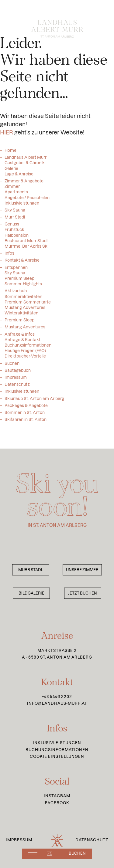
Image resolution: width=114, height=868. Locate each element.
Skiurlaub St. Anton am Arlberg (34, 402)
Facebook (57, 803)
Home (10, 154)
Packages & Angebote (26, 409)
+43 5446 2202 (57, 697)
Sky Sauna (15, 214)
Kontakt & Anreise (22, 264)
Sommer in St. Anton (25, 416)
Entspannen (16, 271)
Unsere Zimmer (82, 570)
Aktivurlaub (16, 294)
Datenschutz (17, 388)
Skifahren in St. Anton (26, 423)
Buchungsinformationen (57, 750)
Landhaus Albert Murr (26, 161)
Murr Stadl (15, 221)
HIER (7, 136)
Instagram (57, 796)
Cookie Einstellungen (57, 756)
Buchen (12, 367)
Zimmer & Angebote (24, 185)
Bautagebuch (18, 374)
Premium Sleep (19, 324)
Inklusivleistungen (22, 395)
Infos (9, 257)
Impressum (16, 381)
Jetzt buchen (83, 593)
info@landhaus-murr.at (57, 703)
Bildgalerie (31, 593)
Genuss (12, 228)
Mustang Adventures (25, 331)
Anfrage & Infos (20, 338)
